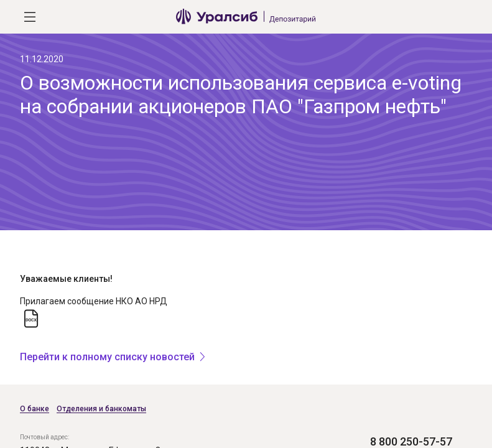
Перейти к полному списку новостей (107, 357)
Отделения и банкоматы (101, 409)
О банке (35, 409)
